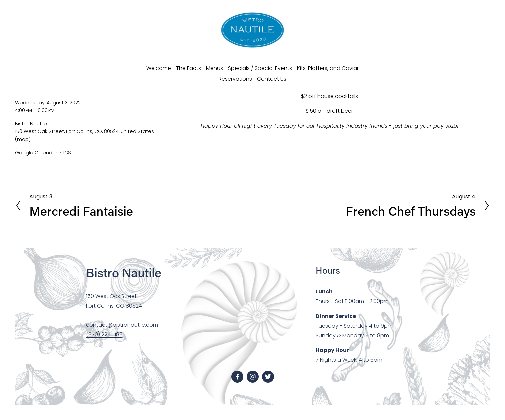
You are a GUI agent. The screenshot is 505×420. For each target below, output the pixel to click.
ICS (67, 153)
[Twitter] (268, 377)
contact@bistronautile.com (122, 325)
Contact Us (272, 79)
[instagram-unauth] (253, 377)
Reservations (235, 79)
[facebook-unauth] (237, 377)
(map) (23, 139)
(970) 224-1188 (104, 334)
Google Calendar (36, 153)
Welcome (159, 68)
